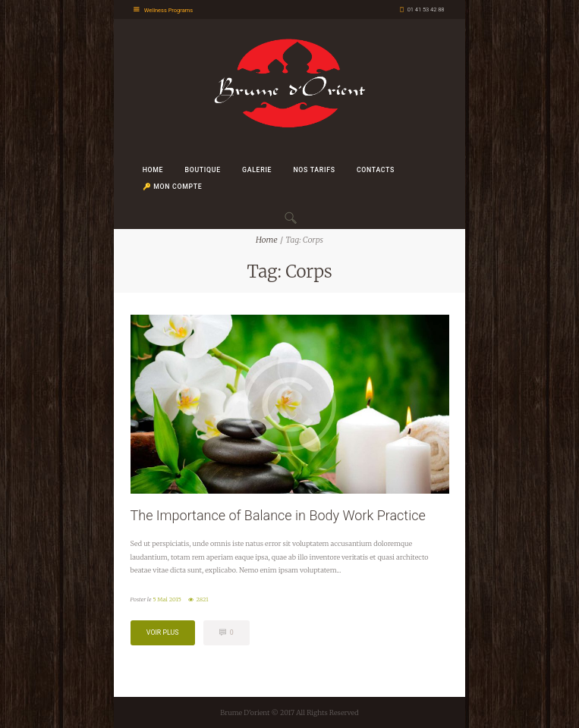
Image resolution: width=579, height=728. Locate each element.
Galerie (257, 170)
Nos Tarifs (314, 170)
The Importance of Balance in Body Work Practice (278, 515)
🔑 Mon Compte (173, 187)
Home (153, 170)
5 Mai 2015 (167, 599)
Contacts (376, 170)
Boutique (203, 170)
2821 (203, 599)
